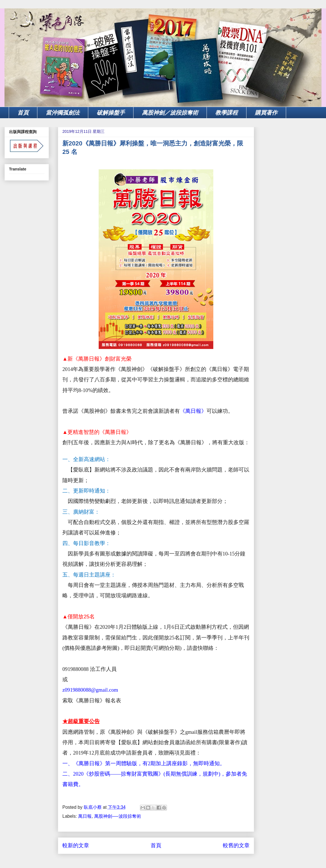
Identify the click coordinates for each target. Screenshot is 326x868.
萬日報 (85, 816)
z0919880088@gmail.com (90, 690)
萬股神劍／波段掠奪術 (170, 113)
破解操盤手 (111, 113)
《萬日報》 (193, 411)
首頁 (23, 113)
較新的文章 (76, 845)
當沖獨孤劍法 (63, 113)
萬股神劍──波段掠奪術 (118, 816)
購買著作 (266, 113)
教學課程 (227, 113)
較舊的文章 (236, 845)
